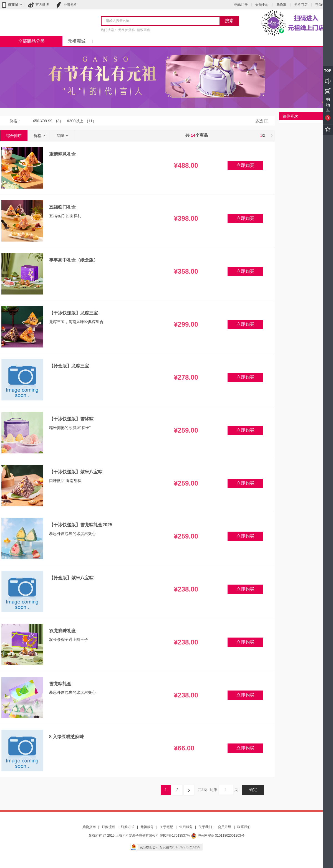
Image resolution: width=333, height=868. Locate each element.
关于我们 (205, 827)
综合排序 (14, 136)
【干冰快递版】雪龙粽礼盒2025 (81, 525)
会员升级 (224, 827)
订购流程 (109, 827)
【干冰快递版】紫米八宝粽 (76, 472)
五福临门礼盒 (62, 207)
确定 (253, 790)
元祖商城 (77, 41)
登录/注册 (241, 5)
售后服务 (186, 827)
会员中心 (262, 5)
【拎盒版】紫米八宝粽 (71, 578)
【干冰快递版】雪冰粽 (71, 419)
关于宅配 (167, 827)
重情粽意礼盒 (62, 154)
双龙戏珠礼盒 (62, 631)
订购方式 (128, 827)
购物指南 (89, 827)
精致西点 (143, 30)
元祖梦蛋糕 (127, 30)
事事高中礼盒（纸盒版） (74, 260)
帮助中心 (322, 5)
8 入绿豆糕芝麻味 (66, 737)
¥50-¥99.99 (43, 121)
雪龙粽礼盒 (60, 684)
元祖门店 (301, 5)
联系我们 (244, 827)
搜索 (229, 21)
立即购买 (245, 165)
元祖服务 (147, 827)
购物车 (281, 5)
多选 (259, 121)
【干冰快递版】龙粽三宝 (74, 313)
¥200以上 (75, 121)
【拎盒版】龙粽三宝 (69, 366)
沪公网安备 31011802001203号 (218, 836)
